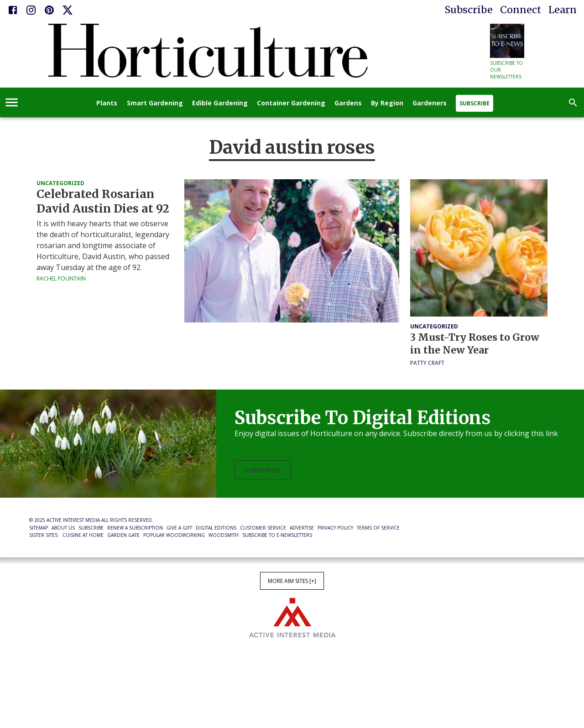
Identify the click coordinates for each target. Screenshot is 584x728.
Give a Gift (179, 528)
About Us (63, 528)
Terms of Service (378, 528)
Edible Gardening (220, 103)
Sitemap (39, 528)
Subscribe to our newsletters (506, 70)
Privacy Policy (335, 528)
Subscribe (469, 10)
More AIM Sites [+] (292, 581)
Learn (563, 10)
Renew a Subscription (135, 528)
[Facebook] (13, 10)
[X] (68, 10)
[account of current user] (12, 102)
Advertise (302, 528)
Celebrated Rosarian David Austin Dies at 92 (103, 201)
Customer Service (263, 528)
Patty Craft (427, 363)
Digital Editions (216, 528)
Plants (107, 103)
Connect (521, 10)
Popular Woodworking (174, 535)
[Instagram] (31, 10)
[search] (573, 103)
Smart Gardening (155, 103)
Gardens (348, 103)
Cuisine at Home (83, 535)
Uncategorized (60, 183)
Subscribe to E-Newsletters (277, 535)
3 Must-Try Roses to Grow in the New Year (475, 344)
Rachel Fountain (61, 278)
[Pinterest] (49, 10)
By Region (387, 103)
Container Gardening (291, 103)
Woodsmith (224, 535)
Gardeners (430, 103)
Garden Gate (123, 535)
